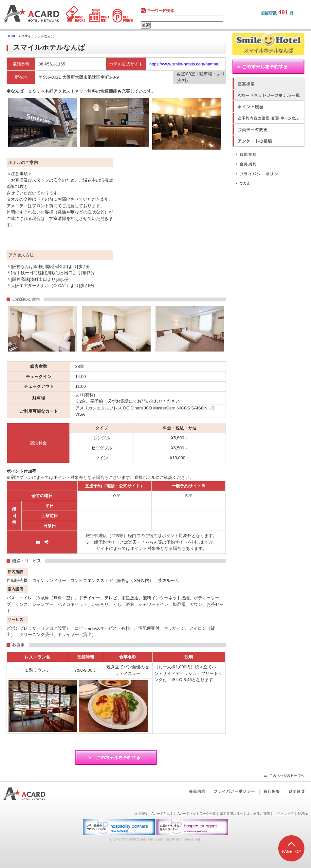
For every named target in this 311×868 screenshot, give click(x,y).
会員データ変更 (268, 129)
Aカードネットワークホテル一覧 (268, 95)
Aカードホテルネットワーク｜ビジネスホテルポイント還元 (30, 794)
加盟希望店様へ (231, 814)
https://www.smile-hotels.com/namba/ (184, 64)
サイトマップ (284, 814)
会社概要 (272, 791)
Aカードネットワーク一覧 (197, 814)
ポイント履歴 (268, 106)
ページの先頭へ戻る (284, 776)
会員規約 (262, 164)
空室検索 (268, 83)
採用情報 (141, 814)
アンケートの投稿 (268, 141)
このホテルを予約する (116, 758)
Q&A (262, 183)
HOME (11, 36)
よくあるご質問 (258, 814)
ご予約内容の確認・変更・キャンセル (268, 118)
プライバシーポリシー (262, 174)
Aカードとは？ (163, 814)
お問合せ (262, 154)
